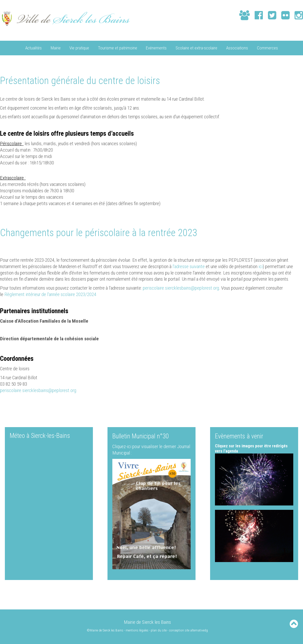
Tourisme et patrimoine (118, 48)
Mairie (56, 48)
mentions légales (137, 630)
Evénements (156, 48)
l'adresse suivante (189, 266)
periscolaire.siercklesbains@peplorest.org (181, 288)
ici (261, 266)
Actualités (33, 48)
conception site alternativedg (189, 630)
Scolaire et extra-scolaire (196, 48)
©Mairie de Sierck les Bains (105, 630)
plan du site (159, 630)
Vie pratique (79, 48)
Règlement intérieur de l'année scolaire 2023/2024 (50, 294)
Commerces (267, 48)
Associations (237, 48)
